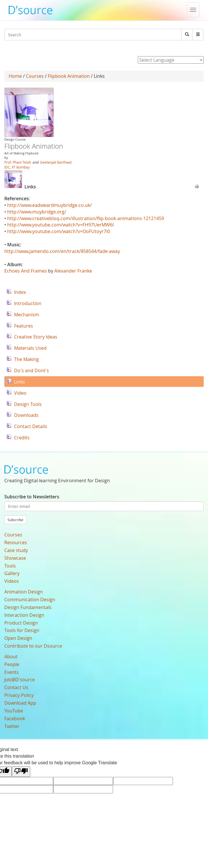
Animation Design (24, 592)
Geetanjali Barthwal (56, 162)
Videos (12, 581)
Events (12, 672)
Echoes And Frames (26, 271)
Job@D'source (20, 680)
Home (15, 76)
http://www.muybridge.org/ (37, 212)
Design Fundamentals (28, 607)
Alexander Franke (73, 271)
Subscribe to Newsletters (32, 497)
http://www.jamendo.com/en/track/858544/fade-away (62, 251)
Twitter (12, 726)
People (12, 664)
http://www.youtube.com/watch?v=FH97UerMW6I (60, 225)
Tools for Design (22, 630)
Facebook (15, 718)
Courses (35, 76)
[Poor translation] (21, 772)
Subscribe (15, 520)
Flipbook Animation (69, 76)
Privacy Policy (19, 695)
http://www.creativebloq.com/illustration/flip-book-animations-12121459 (86, 218)
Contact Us (16, 687)
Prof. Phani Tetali (18, 162)
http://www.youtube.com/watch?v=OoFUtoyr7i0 (59, 231)
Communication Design (30, 600)
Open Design (18, 638)
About (11, 657)
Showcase (15, 558)
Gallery (12, 573)
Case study (16, 550)
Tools (10, 566)
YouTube (14, 711)
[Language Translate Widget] (171, 60)
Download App (20, 703)
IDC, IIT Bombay (17, 167)
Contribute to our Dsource (33, 646)
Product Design (21, 623)
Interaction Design (24, 615)
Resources (16, 542)
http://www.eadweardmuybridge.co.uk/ (49, 205)
